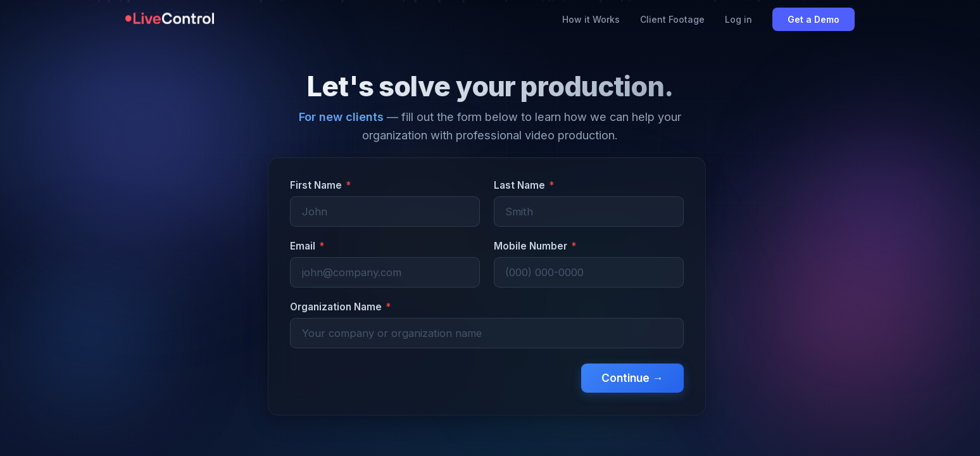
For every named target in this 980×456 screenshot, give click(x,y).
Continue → (632, 378)
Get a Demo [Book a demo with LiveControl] (814, 19)
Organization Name (340, 307)
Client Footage (672, 19)
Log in (738, 19)
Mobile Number (535, 246)
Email (307, 246)
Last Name (524, 185)
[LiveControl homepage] (170, 20)
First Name (320, 185)
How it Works (591, 19)
